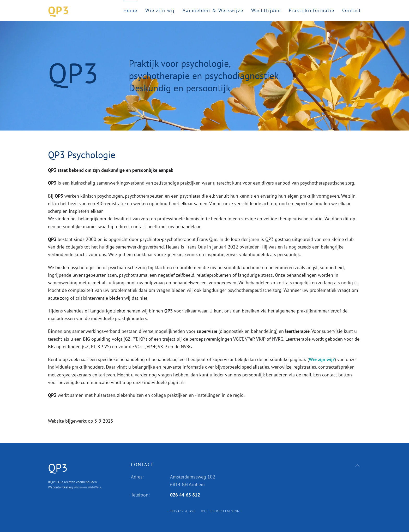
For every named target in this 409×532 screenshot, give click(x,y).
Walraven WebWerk (87, 487)
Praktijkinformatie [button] (312, 10)
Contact (352, 10)
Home (130, 10)
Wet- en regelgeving (220, 511)
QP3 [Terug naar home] (59, 10)
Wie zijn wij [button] (160, 10)
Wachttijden (266, 10)
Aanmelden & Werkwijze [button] (213, 10)
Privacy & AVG (183, 511)
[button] (357, 465)
